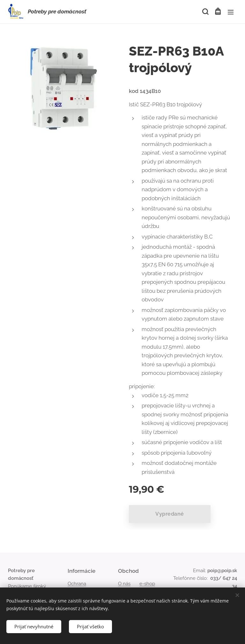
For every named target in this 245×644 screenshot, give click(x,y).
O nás (124, 584)
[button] (205, 12)
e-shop (147, 584)
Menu (231, 12)
